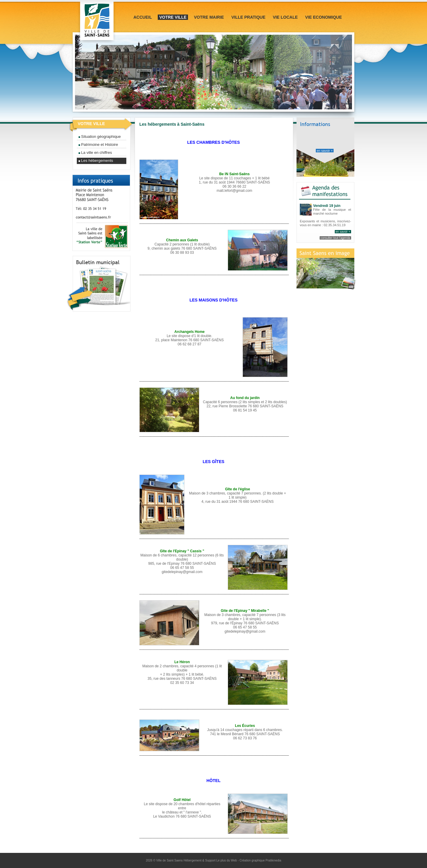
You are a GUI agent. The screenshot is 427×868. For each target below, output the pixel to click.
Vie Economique (324, 17)
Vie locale (285, 17)
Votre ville (173, 17)
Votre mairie (209, 17)
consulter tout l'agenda (335, 238)
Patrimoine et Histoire (98, 145)
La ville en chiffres (95, 153)
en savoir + (325, 151)
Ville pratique (248, 17)
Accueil (143, 17)
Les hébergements (96, 161)
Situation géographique (100, 137)
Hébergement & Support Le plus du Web (211, 860)
